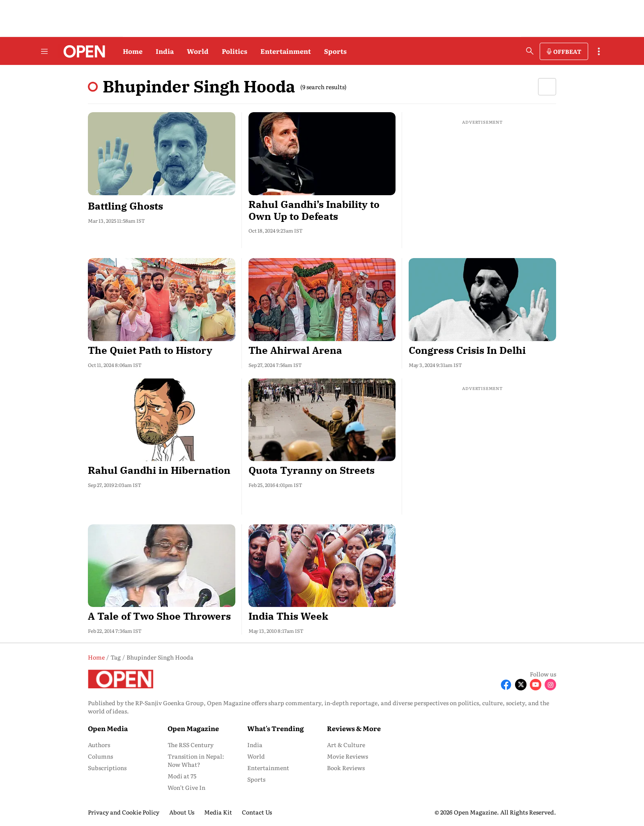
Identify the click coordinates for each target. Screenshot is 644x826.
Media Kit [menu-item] (218, 812)
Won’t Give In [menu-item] (186, 787)
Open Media (108, 728)
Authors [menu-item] (99, 745)
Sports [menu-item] (256, 779)
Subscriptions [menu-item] (107, 768)
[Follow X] (521, 685)
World (198, 51)
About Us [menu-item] (182, 812)
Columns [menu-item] (100, 756)
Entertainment (286, 51)
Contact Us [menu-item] (257, 812)
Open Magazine (193, 728)
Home (133, 51)
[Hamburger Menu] (44, 51)
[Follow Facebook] (506, 685)
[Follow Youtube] (536, 685)
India (165, 51)
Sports (335, 51)
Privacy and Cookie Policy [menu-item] (124, 812)
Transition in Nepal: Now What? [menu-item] (196, 760)
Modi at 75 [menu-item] (182, 776)
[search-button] (530, 51)
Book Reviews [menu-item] (346, 768)
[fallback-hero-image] (162, 154)
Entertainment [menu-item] (268, 768)
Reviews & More (354, 728)
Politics (235, 51)
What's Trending (276, 728)
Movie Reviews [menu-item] (347, 756)
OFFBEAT (567, 51)
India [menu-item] (255, 745)
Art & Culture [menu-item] (346, 745)
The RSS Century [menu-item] (191, 745)
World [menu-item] (256, 756)
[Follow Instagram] (550, 685)
